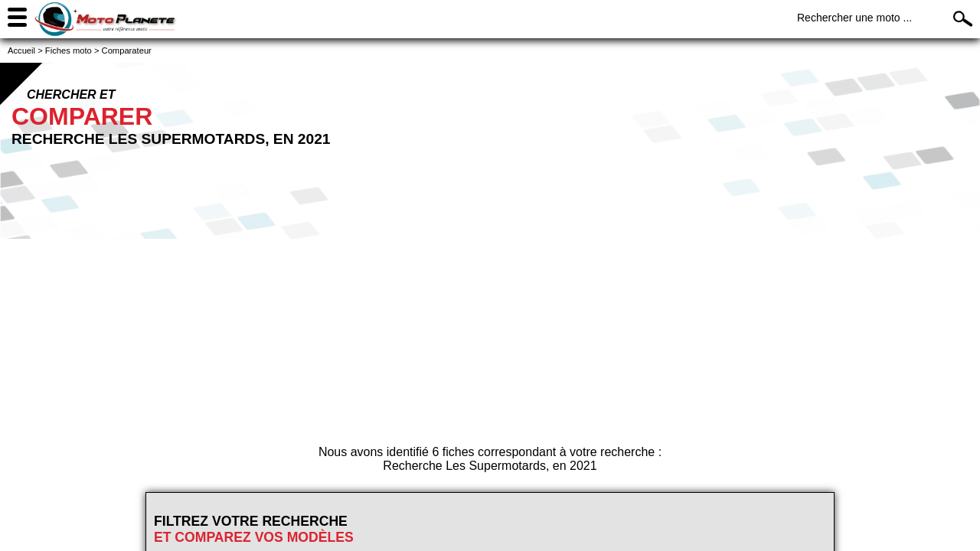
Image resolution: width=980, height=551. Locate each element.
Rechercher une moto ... (854, 18)
